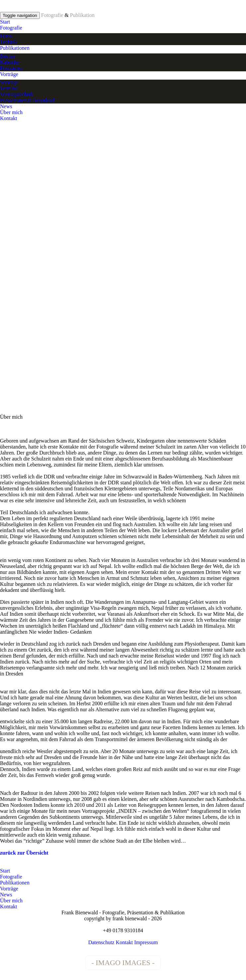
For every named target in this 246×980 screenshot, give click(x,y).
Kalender (10, 62)
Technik (8, 42)
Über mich (11, 112)
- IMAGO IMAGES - (123, 963)
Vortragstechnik (17, 94)
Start (5, 22)
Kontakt (9, 118)
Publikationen (15, 48)
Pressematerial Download (27, 100)
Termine (9, 88)
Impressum (146, 942)
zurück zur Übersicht (24, 853)
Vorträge (9, 74)
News (6, 106)
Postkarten (11, 68)
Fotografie (11, 28)
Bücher (8, 56)
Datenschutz (101, 942)
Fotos (6, 36)
